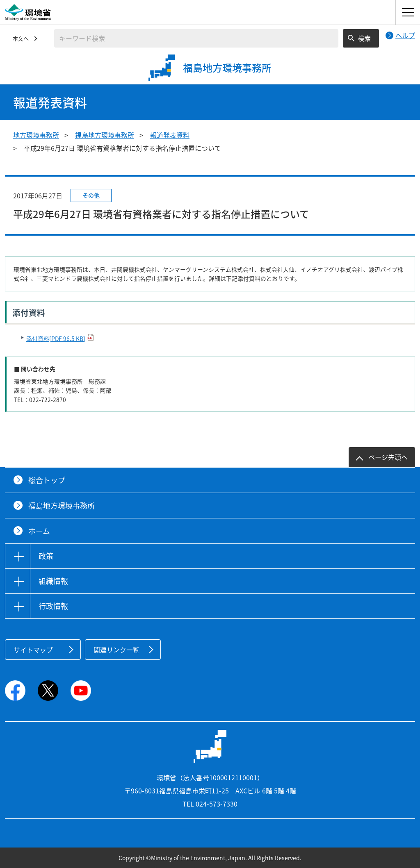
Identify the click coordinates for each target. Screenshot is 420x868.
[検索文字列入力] (196, 38)
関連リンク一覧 (116, 650)
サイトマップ (33, 650)
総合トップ (47, 480)
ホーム (39, 531)
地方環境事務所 (36, 135)
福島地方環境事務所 (105, 135)
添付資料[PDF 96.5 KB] (56, 339)
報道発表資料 (170, 135)
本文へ (21, 38)
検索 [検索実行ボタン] (364, 38)
